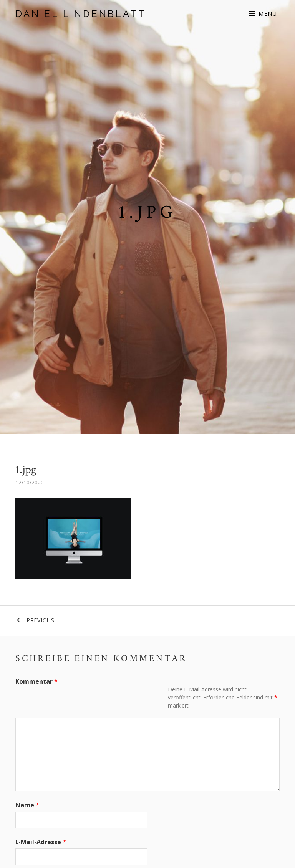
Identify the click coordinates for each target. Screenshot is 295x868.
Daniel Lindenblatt (81, 14)
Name (27, 805)
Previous (57, 619)
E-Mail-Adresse (41, 842)
